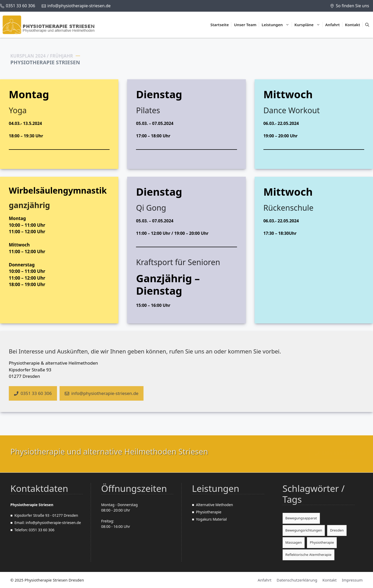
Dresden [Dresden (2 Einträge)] (337, 530)
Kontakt (353, 25)
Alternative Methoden (214, 505)
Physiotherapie (209, 512)
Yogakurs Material (211, 519)
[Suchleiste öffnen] (367, 25)
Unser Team (245, 25)
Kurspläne (309, 25)
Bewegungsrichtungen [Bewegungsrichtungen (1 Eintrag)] (304, 530)
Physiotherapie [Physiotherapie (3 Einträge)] (322, 542)
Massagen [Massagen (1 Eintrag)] (294, 542)
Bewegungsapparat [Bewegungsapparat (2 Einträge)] (301, 518)
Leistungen (277, 25)
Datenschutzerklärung (297, 580)
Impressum (352, 580)
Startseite (220, 25)
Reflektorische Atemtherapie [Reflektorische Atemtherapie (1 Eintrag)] (309, 555)
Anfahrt (333, 25)
